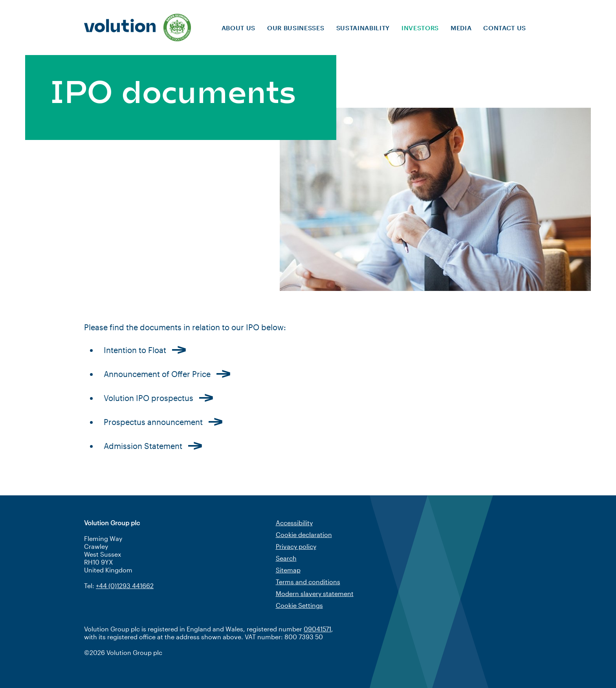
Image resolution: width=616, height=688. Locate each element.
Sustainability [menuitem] (363, 28)
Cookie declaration (304, 534)
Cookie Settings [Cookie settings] (299, 605)
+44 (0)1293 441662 (125, 586)
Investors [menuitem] (420, 28)
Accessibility (294, 523)
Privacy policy (296, 546)
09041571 (317, 629)
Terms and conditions (308, 582)
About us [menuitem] (238, 28)
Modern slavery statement (315, 593)
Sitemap (288, 570)
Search (286, 558)
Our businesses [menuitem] (296, 28)
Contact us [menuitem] (505, 28)
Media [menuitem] (461, 28)
